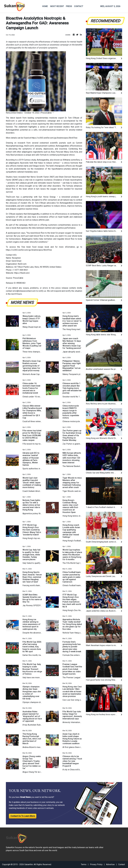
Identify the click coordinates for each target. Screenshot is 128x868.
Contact (122, 864)
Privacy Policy (96, 864)
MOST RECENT (57, 6)
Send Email (16, 261)
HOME (45, 6)
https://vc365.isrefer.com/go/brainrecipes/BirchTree (54, 138)
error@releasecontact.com (24, 291)
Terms (84, 864)
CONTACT (79, 6)
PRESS (69, 6)
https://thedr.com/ (22, 273)
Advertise (110, 864)
